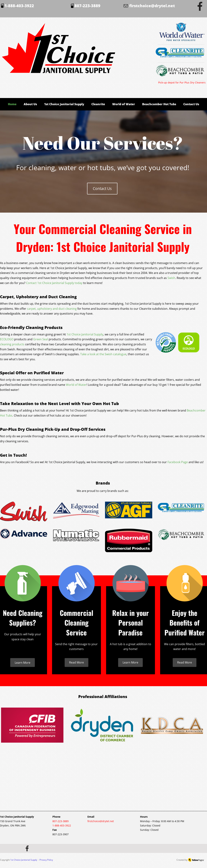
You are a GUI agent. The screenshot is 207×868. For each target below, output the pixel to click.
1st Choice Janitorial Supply (24, 860)
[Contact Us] (102, 189)
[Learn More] (23, 663)
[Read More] (76, 663)
